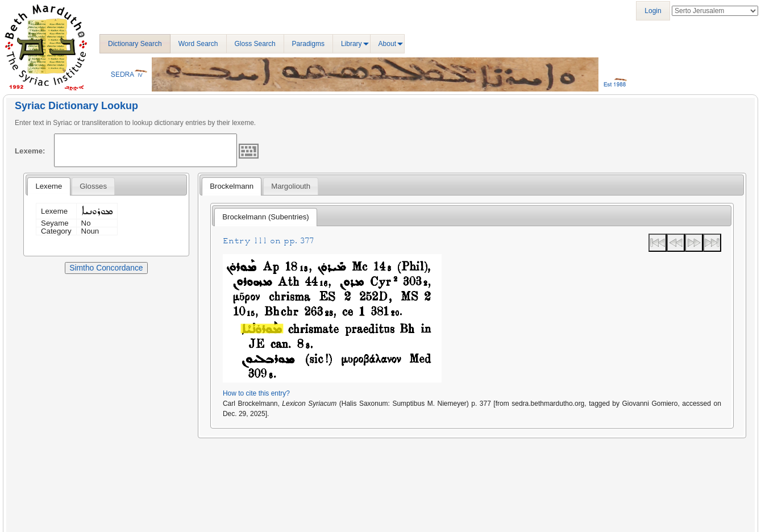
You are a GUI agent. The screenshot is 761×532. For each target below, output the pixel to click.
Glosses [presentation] (93, 186)
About (387, 44)
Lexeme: (30, 151)
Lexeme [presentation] (49, 186)
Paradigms (308, 44)
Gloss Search (255, 44)
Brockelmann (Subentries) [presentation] (265, 217)
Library (352, 44)
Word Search (198, 44)
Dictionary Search (135, 44)
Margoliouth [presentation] (291, 186)
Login (653, 11)
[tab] (49, 186)
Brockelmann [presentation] (232, 186)
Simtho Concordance (106, 268)
